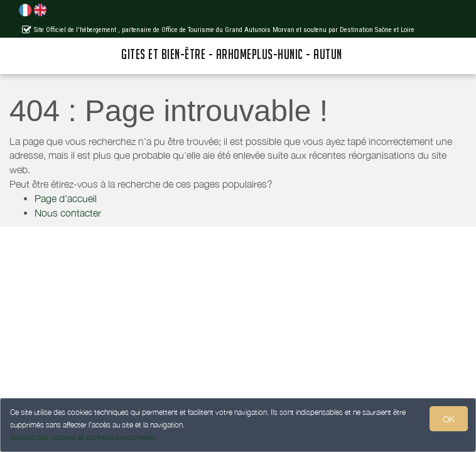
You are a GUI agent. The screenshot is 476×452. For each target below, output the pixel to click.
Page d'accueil (66, 198)
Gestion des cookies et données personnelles (83, 437)
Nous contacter (68, 213)
